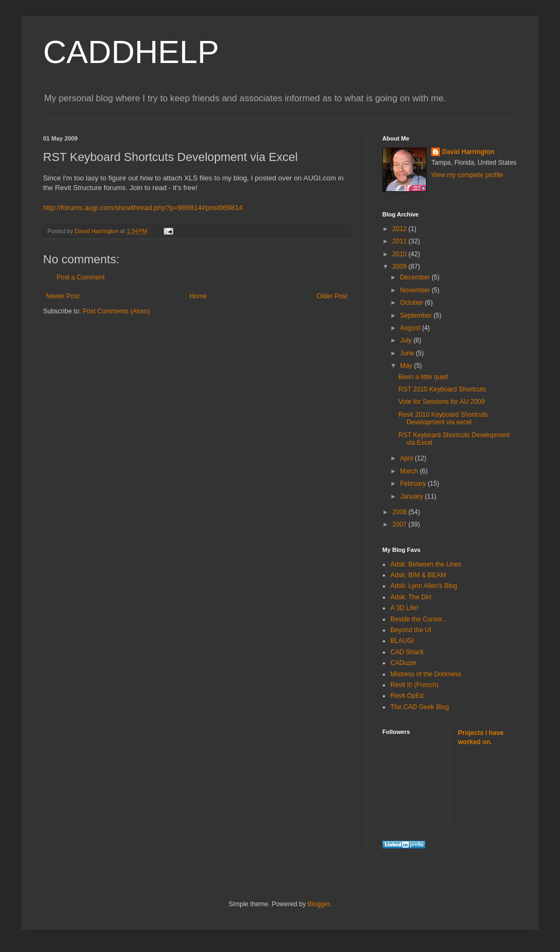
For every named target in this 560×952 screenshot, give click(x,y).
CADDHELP (131, 52)
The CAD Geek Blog (420, 707)
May (407, 366)
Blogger (318, 904)
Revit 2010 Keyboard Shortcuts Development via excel (443, 418)
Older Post (332, 296)
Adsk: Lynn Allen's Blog (424, 586)
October (412, 303)
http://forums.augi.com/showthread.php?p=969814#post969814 (143, 208)
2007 (401, 524)
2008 (401, 512)
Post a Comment (80, 277)
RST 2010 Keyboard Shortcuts (442, 389)
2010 (401, 254)
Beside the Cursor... (419, 619)
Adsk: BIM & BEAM (418, 575)
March (410, 471)
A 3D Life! (404, 608)
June (408, 353)
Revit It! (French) (414, 685)
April (407, 458)
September (417, 316)
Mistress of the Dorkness (426, 674)
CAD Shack (407, 652)
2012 (401, 229)
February (414, 484)
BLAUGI (402, 641)
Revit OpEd (407, 696)
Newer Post (62, 296)
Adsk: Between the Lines (426, 564)
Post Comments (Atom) (116, 311)
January (412, 496)
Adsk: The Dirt (411, 597)
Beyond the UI (411, 630)
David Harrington (468, 152)
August (411, 328)
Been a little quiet (423, 377)
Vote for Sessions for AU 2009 (442, 402)
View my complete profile (467, 175)
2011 (401, 241)
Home (198, 296)
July (407, 340)
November (416, 290)
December (416, 277)
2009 (401, 267)
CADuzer (404, 663)
